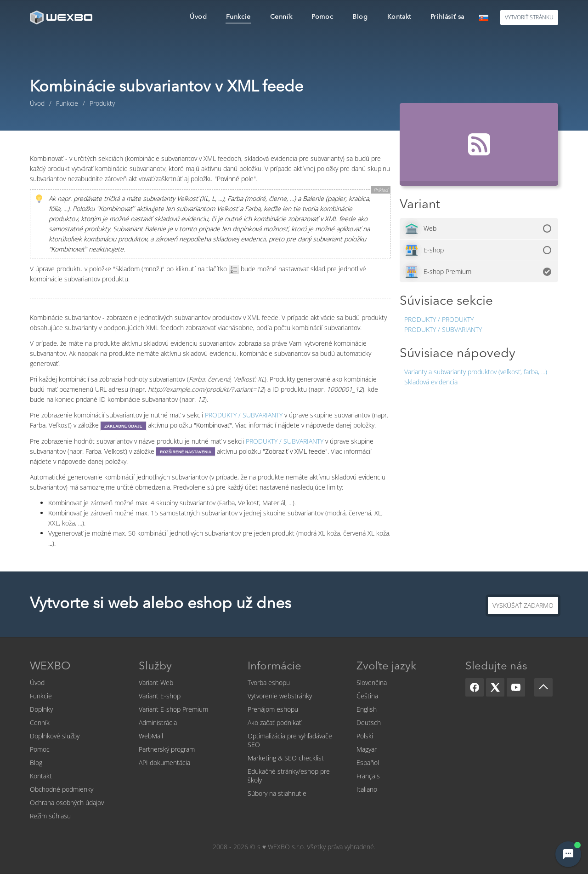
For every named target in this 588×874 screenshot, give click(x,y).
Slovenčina (372, 683)
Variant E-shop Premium (173, 709)
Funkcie (41, 696)
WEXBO (50, 667)
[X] (495, 687)
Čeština (367, 696)
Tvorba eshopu (269, 683)
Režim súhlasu (50, 816)
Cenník (40, 723)
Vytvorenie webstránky (280, 696)
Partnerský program (167, 749)
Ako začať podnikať (274, 723)
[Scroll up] (543, 687)
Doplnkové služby (55, 736)
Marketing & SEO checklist (286, 758)
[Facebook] (475, 687)
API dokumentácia (164, 763)
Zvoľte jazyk (386, 667)
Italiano (367, 789)
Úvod (37, 683)
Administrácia (158, 723)
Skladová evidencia (431, 382)
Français (368, 776)
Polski (365, 736)
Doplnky (41, 709)
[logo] (62, 17)
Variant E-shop (160, 696)
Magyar (367, 749)
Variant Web (156, 683)
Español (368, 763)
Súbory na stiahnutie (277, 793)
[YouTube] (516, 687)
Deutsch (369, 723)
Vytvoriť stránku (529, 17)
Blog (36, 763)
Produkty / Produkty (439, 319)
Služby (155, 667)
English (367, 709)
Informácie (274, 667)
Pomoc (40, 749)
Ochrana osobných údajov (67, 803)
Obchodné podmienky (62, 789)
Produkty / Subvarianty (443, 329)
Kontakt (41, 776)
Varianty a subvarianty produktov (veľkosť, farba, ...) (476, 372)
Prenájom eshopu (273, 709)
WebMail (151, 736)
